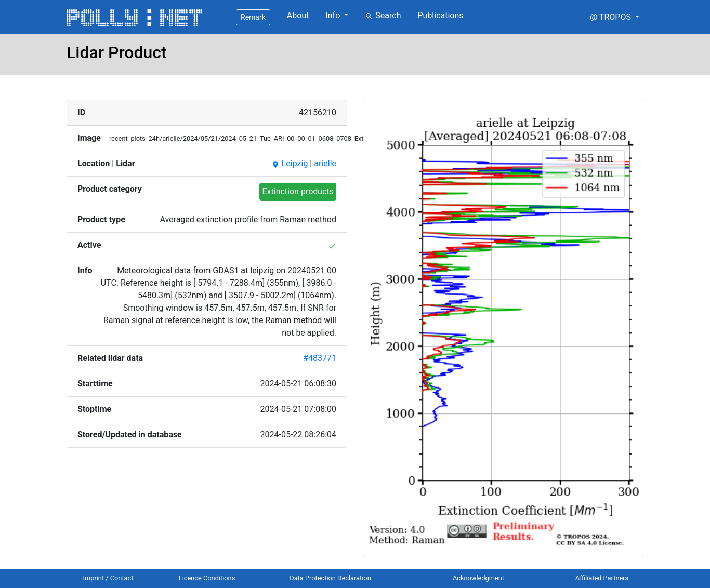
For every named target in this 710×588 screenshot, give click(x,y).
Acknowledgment (478, 578)
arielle (325, 163)
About (298, 15)
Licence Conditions (207, 578)
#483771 (320, 358)
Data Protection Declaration (330, 578)
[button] (615, 17)
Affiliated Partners (602, 578)
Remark (253, 17)
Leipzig (290, 163)
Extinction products (298, 191)
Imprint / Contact (108, 578)
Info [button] (334, 15)
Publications (440, 15)
